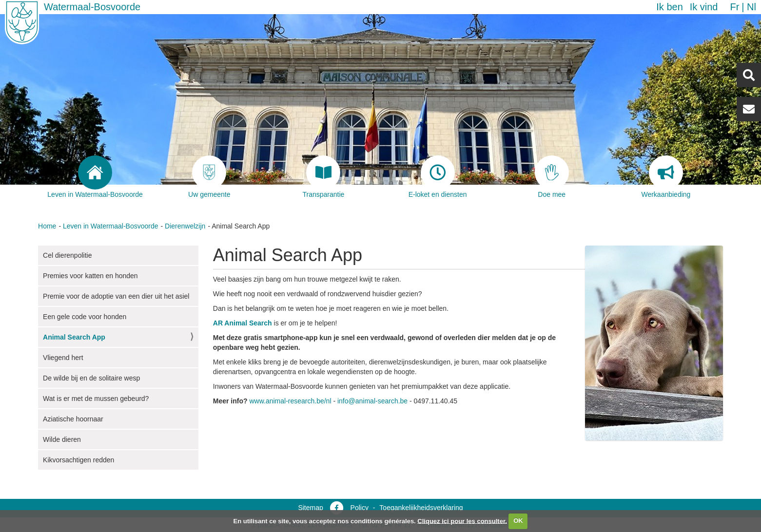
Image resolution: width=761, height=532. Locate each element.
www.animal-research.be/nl (290, 401)
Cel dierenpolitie (67, 255)
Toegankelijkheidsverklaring (421, 508)
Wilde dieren (62, 439)
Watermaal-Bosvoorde (92, 7)
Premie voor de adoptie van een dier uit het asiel (116, 296)
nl (751, 7)
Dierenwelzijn (185, 226)
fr (734, 7)
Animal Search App (74, 337)
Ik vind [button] (704, 7)
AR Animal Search (243, 323)
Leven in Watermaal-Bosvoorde (111, 226)
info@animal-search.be (372, 401)
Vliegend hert (63, 358)
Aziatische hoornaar (73, 419)
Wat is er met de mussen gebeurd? (96, 399)
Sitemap (310, 508)
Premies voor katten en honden (90, 276)
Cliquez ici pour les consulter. (462, 521)
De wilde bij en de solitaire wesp (91, 378)
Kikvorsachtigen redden (78, 460)
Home (47, 226)
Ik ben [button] (669, 7)
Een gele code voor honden (85, 317)
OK (518, 521)
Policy (360, 508)
